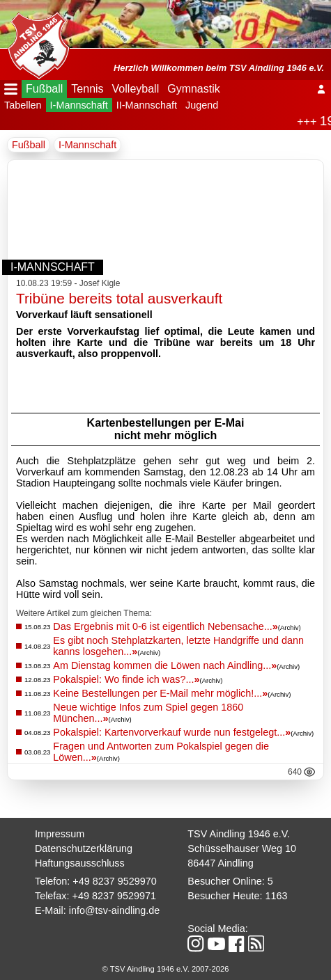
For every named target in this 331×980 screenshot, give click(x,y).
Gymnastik (194, 89)
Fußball (44, 89)
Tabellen (23, 105)
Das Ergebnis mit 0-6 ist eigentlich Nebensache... (165, 626)
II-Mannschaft (147, 105)
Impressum (60, 834)
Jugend (202, 105)
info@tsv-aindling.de (115, 910)
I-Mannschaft (79, 105)
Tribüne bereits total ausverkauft (119, 298)
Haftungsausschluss (80, 863)
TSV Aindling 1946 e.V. (239, 834)
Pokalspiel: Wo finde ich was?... (126, 679)
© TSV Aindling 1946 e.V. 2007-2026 (166, 969)
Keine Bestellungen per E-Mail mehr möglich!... (160, 693)
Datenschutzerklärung (84, 848)
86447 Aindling (220, 863)
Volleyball (136, 89)
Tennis (87, 89)
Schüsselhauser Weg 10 (242, 848)
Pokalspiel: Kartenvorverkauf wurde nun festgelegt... (172, 732)
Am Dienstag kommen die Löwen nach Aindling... (165, 665)
